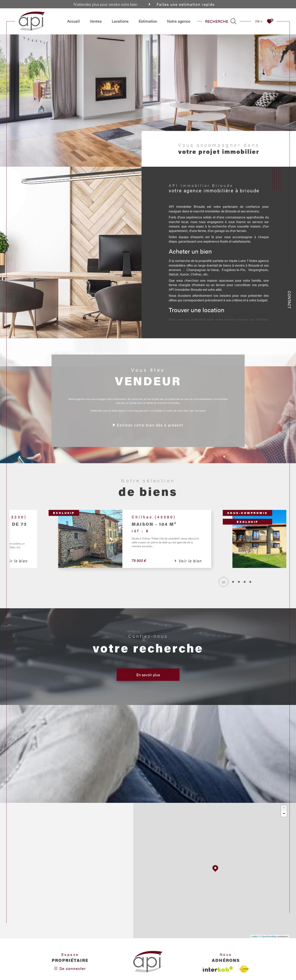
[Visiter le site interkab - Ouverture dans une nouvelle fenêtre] (218, 969)
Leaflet (254, 936)
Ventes (96, 21)
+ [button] (284, 808)
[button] (224, 548)
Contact (290, 300)
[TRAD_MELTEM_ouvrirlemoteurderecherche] (221, 21)
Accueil (73, 21)
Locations (120, 21)
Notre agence (179, 21)
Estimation (148, 21)
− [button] (284, 814)
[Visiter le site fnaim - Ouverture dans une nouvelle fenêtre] (244, 969)
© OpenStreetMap (268, 936)
